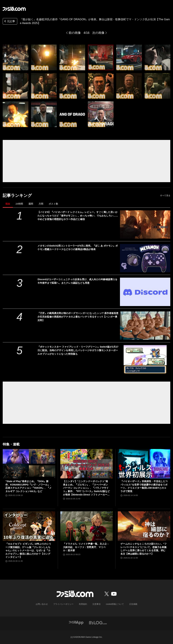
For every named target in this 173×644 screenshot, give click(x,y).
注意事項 (96, 604)
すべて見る (165, 196)
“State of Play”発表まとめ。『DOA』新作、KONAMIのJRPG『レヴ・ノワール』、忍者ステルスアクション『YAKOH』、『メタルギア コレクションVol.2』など (29, 486)
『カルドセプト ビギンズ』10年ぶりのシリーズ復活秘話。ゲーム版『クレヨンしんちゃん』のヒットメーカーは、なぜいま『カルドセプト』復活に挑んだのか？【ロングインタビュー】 (28, 550)
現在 (8, 204)
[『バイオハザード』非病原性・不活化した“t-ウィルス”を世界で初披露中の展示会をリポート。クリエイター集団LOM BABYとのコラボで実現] (144, 464)
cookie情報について (115, 604)
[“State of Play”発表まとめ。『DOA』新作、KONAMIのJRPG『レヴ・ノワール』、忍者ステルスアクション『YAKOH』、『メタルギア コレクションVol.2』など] (29, 464)
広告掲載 (133, 604)
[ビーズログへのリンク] (98, 622)
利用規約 (83, 604)
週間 (31, 204)
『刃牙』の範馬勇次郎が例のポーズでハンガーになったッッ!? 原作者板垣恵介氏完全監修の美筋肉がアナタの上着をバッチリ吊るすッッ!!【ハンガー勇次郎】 (78, 317)
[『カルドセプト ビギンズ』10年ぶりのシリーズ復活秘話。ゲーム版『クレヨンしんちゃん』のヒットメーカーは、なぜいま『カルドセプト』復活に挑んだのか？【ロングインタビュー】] (29, 526)
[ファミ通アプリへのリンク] (76, 622)
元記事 (9, 22)
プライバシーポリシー (63, 604)
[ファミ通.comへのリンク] (14, 9)
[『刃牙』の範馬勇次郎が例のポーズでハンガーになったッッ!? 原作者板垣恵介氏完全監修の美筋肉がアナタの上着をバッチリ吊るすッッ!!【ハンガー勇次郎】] (145, 326)
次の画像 (98, 33)
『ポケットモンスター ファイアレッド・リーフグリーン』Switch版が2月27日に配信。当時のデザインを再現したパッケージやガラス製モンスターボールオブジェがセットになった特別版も (78, 350)
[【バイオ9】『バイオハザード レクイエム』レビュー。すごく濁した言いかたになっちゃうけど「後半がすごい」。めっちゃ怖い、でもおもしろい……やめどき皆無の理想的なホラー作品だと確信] (145, 224)
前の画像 (75, 33)
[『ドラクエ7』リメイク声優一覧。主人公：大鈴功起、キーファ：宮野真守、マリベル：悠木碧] (87, 526)
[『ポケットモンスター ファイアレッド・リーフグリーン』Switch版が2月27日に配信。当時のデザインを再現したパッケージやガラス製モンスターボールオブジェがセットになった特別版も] (145, 359)
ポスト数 (53, 204)
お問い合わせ (42, 604)
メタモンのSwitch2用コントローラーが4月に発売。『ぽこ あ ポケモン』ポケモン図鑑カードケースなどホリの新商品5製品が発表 (78, 247)
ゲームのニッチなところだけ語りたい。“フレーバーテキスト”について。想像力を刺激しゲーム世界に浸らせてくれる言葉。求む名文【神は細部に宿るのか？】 (144, 549)
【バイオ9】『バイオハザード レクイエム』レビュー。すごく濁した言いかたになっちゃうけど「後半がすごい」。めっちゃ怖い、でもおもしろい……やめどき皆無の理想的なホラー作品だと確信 (78, 216)
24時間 (19, 204)
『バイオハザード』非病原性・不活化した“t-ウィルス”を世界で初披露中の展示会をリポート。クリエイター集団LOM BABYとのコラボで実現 (144, 486)
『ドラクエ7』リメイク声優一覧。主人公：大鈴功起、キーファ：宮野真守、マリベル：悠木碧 (86, 547)
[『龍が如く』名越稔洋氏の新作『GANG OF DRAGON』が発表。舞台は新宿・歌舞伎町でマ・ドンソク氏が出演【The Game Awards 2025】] (16, 57)
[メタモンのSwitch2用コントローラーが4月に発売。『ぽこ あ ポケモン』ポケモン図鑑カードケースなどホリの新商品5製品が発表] (145, 258)
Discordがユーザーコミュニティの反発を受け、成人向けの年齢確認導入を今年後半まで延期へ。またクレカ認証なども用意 (77, 281)
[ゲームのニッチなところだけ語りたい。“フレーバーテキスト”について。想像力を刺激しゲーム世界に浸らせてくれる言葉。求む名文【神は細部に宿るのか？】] (144, 526)
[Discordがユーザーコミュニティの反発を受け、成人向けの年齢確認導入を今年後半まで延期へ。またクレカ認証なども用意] (145, 292)
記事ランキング (17, 195)
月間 (41, 204)
